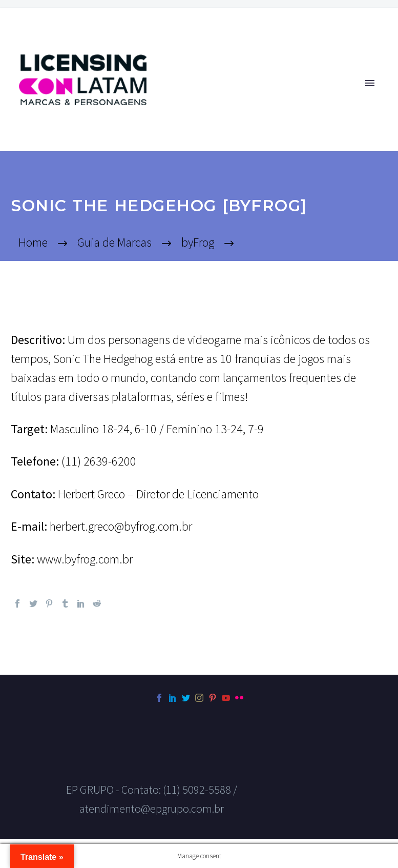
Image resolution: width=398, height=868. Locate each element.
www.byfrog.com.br (85, 559)
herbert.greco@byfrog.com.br (121, 526)
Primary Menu (370, 83)
